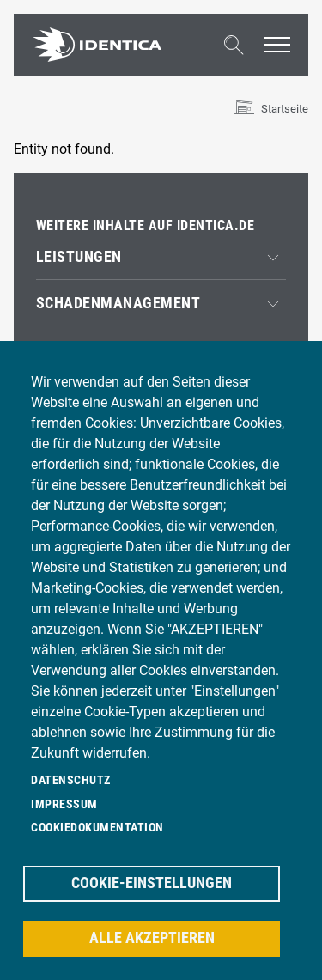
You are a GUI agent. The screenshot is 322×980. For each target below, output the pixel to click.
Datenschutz (71, 780)
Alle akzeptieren (152, 938)
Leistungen (79, 257)
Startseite (285, 109)
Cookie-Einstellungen (152, 883)
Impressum (64, 804)
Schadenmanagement (118, 303)
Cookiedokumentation (97, 827)
